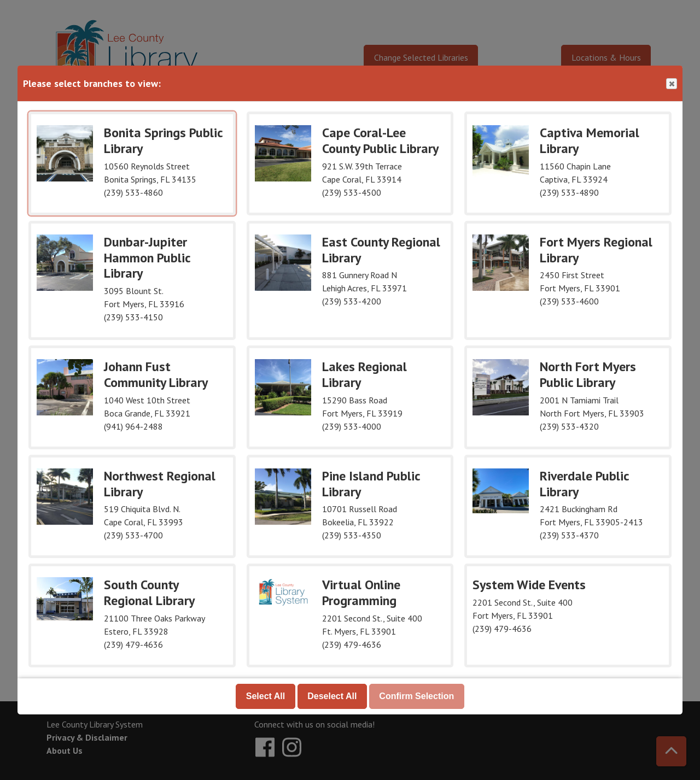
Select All (266, 696)
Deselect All (332, 696)
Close (671, 84)
